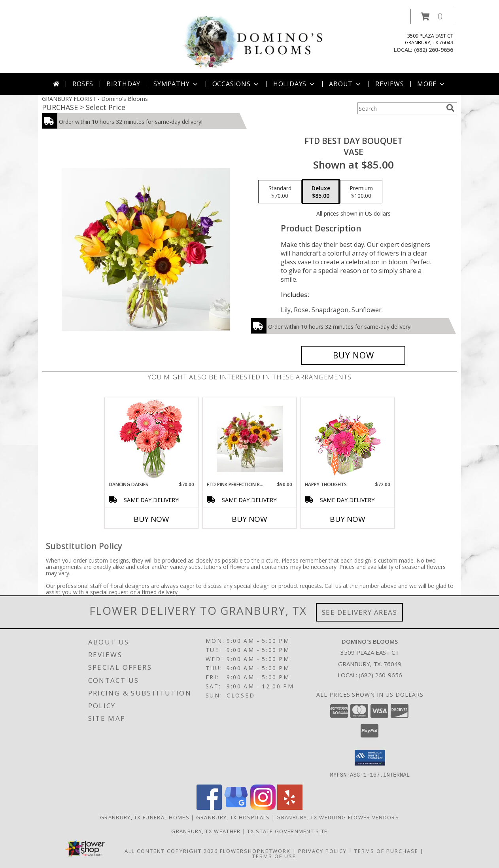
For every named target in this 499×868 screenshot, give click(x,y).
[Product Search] (400, 108)
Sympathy (176, 84)
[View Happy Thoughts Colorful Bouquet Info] (348, 439)
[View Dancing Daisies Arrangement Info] (152, 439)
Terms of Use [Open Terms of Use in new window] (274, 856)
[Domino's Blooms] (252, 41)
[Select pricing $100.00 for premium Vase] (361, 192)
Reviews (390, 84)
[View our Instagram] (263, 807)
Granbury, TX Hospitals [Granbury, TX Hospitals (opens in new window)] (233, 817)
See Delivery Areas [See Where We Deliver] (360, 612)
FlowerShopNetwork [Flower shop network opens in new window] (255, 851)
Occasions (236, 84)
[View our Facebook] (209, 807)
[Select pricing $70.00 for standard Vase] (280, 192)
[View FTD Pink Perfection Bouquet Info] (250, 439)
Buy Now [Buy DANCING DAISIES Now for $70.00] (151, 519)
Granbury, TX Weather (206, 831)
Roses (83, 84)
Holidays (295, 84)
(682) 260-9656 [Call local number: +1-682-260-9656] (434, 50)
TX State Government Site (287, 831)
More (432, 84)
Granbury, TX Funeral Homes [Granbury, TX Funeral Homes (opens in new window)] (145, 817)
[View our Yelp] (290, 807)
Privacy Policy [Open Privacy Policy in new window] (322, 851)
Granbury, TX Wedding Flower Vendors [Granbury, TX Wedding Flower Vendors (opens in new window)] (338, 817)
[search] (450, 108)
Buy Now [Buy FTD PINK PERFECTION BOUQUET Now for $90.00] (249, 519)
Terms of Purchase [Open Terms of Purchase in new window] (386, 851)
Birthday (123, 84)
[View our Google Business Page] (236, 807)
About (346, 84)
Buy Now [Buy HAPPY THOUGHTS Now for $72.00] (348, 519)
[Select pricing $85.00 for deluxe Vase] (321, 192)
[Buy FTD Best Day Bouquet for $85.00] (353, 355)
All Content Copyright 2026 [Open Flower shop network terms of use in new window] (171, 851)
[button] (432, 16)
